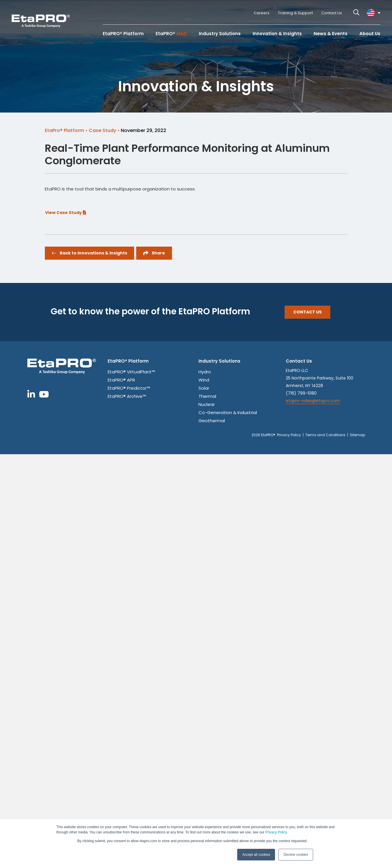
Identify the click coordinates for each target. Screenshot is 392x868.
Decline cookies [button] (296, 855)
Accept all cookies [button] (256, 855)
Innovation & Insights (277, 34)
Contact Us (332, 13)
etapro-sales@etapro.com (313, 401)
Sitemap (357, 435)
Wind (204, 380)
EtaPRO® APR (121, 380)
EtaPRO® (171, 34)
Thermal (207, 397)
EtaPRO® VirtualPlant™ (131, 372)
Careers (262, 13)
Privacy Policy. (277, 832)
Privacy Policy (289, 435)
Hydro (205, 372)
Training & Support (295, 13)
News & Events (331, 34)
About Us (370, 34)
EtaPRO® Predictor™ (129, 388)
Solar (204, 388)
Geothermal (212, 421)
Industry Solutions (220, 34)
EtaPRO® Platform (123, 34)
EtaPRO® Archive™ (127, 397)
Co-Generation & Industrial (228, 413)
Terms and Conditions (325, 435)
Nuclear (207, 405)
